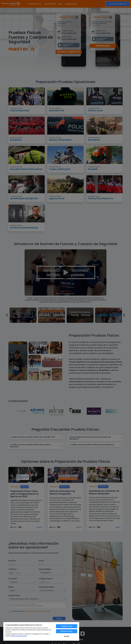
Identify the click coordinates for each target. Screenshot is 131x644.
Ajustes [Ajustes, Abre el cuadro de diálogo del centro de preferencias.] (67, 636)
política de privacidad (19, 636)
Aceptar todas (67, 626)
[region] (41, 631)
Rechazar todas (67, 631)
